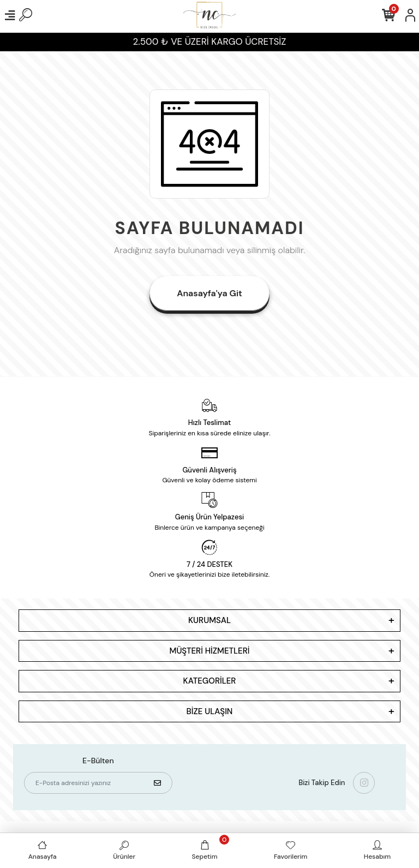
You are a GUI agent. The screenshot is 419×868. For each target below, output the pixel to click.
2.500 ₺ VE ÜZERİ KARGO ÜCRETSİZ (210, 41)
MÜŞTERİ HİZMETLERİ (210, 651)
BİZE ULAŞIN (210, 711)
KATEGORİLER (210, 681)
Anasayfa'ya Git (209, 293)
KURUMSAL (209, 620)
